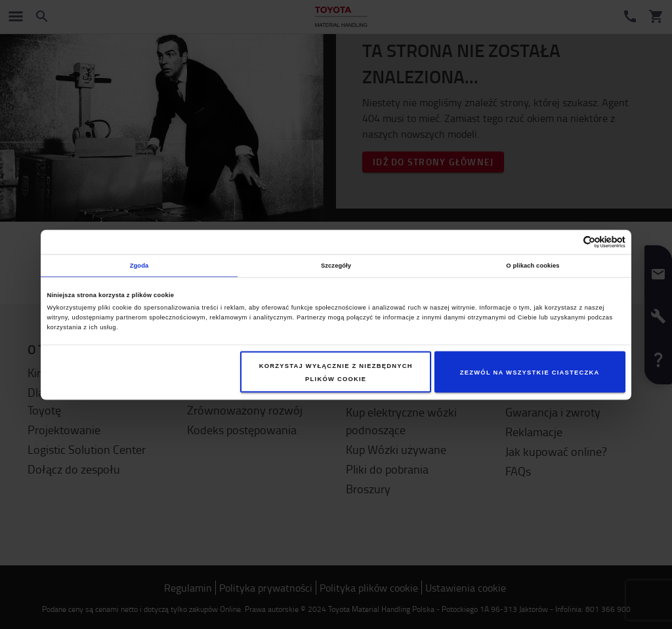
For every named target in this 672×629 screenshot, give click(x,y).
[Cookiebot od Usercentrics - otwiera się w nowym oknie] (568, 242)
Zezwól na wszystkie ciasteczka (530, 372)
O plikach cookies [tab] (533, 266)
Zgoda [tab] (139, 266)
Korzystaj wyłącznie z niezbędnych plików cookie (336, 372)
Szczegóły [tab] (336, 266)
